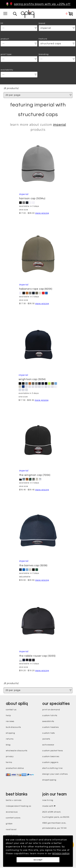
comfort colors (13, 818)
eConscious (12, 812)
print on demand (51, 710)
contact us (11, 710)
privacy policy (14, 853)
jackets (46, 739)
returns (10, 739)
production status (15, 769)
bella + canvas (14, 801)
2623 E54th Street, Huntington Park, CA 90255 (56, 815)
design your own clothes (55, 774)
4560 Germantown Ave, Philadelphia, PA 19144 (54, 826)
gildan (9, 824)
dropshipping (49, 780)
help (8, 716)
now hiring (48, 801)
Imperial (60, 125)
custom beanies (51, 757)
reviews (10, 722)
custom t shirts (50, 716)
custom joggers (50, 763)
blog (8, 745)
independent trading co (19, 806)
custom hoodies (51, 728)
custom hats (49, 733)
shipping (11, 733)
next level (11, 830)
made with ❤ (49, 806)
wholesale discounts (17, 751)
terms (9, 763)
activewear (48, 745)
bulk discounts (13, 728)
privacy (10, 757)
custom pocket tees (53, 751)
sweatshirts (48, 722)
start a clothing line (53, 769)
